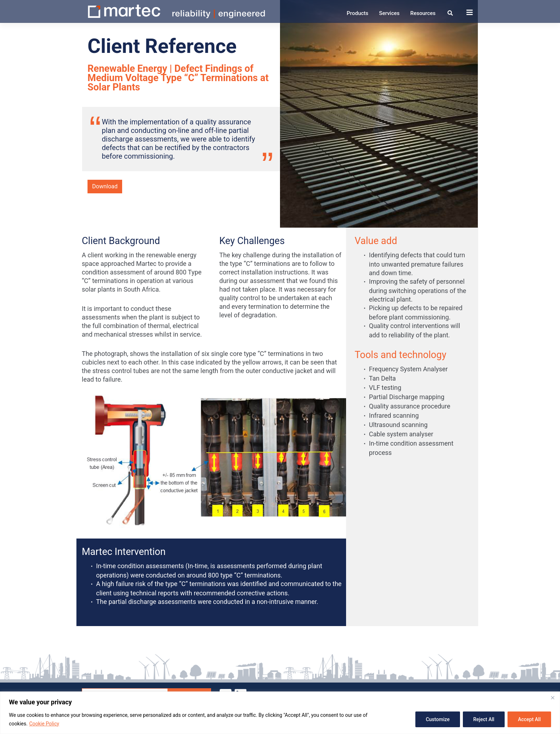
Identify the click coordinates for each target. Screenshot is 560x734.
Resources (423, 13)
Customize (438, 719)
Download (105, 186)
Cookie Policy (44, 724)
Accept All (529, 719)
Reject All (484, 719)
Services (389, 13)
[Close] (552, 698)
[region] (280, 713)
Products (358, 13)
